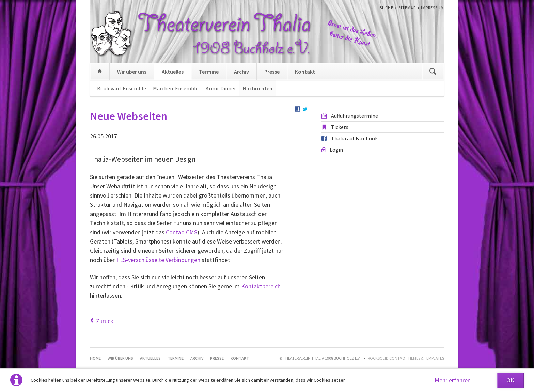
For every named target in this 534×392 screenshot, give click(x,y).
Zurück (105, 321)
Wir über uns (132, 72)
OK (510, 380)
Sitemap (407, 8)
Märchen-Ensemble (176, 88)
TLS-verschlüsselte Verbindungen (158, 260)
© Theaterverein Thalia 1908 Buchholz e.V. (320, 358)
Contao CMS (182, 232)
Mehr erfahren (453, 380)
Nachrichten (258, 88)
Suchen (433, 72)
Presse (272, 72)
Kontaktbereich (261, 286)
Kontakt (305, 72)
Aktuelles (173, 72)
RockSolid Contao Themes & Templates (406, 358)
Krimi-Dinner (221, 88)
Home (100, 72)
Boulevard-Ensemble (122, 88)
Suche (387, 8)
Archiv (241, 72)
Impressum (433, 8)
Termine (209, 72)
